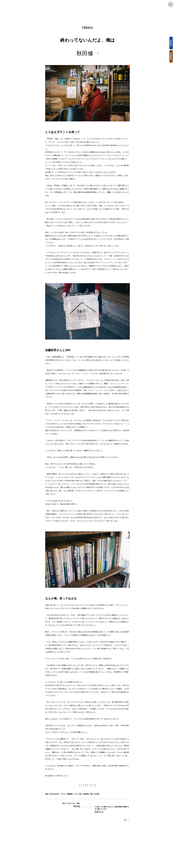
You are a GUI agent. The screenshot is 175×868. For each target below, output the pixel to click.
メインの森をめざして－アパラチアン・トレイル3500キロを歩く (103, 387)
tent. (57, 139)
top (127, 820)
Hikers (88, 28)
